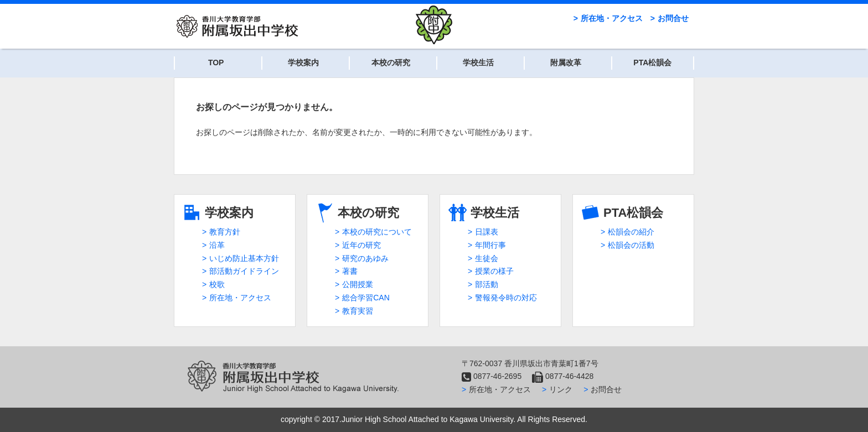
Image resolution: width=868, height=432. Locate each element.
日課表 (487, 232)
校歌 (217, 284)
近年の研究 (361, 245)
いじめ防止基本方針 (244, 258)
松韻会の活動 (631, 245)
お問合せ (673, 18)
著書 (350, 271)
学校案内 (303, 63)
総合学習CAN (366, 298)
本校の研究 (391, 63)
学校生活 (478, 63)
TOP (216, 63)
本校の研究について (377, 232)
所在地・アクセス (612, 18)
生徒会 (487, 258)
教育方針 (225, 232)
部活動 (487, 284)
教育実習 (358, 311)
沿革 (217, 245)
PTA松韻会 (652, 63)
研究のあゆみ (365, 258)
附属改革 (566, 63)
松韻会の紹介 (631, 232)
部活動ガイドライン (244, 271)
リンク (561, 389)
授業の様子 (494, 271)
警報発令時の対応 (506, 298)
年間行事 (490, 245)
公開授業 (358, 284)
